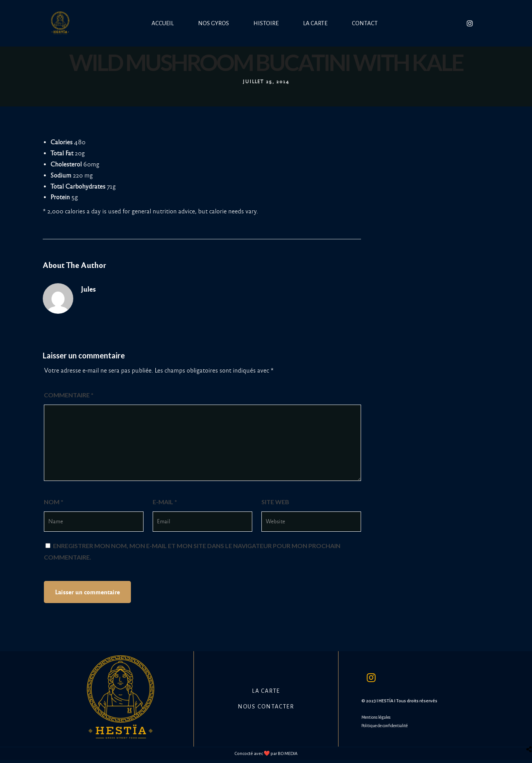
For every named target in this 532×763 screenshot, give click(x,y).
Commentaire (69, 395)
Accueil (163, 23)
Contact (365, 23)
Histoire (266, 23)
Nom (54, 502)
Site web (275, 502)
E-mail (165, 502)
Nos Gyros (214, 23)
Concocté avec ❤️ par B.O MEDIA (266, 754)
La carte (315, 23)
